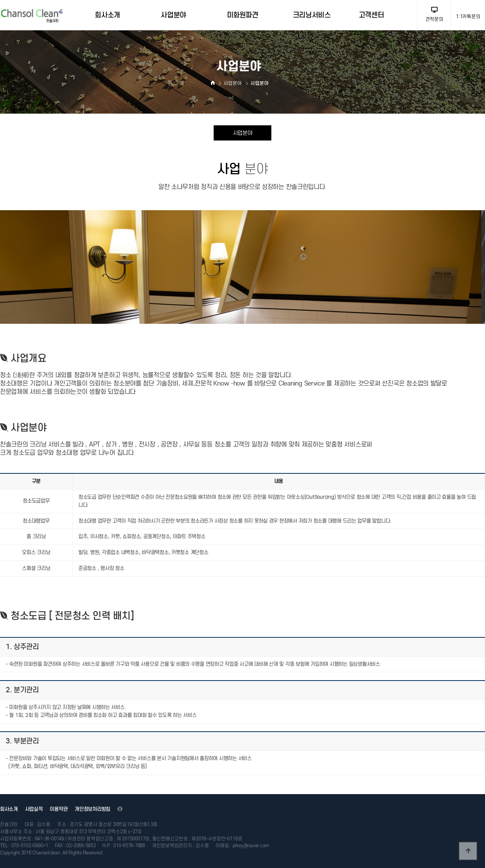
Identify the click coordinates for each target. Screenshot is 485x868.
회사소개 (9, 809)
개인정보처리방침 (92, 809)
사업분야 (243, 133)
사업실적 (34, 809)
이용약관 (59, 809)
